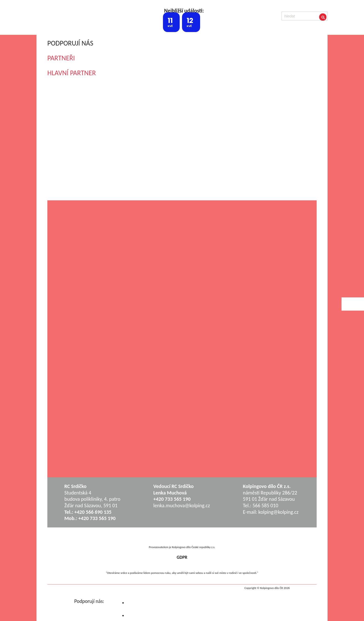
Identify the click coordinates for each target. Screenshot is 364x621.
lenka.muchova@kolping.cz (182, 506)
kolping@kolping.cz (278, 512)
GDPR (182, 557)
